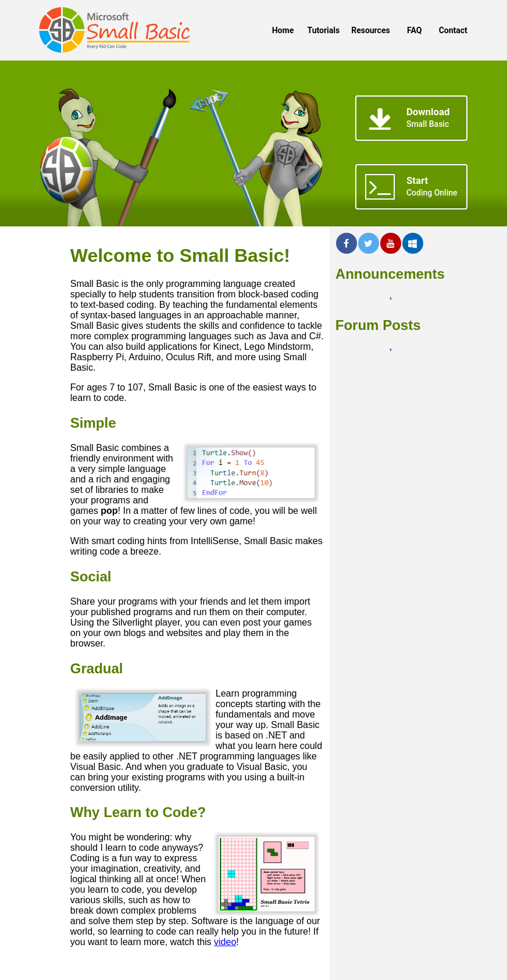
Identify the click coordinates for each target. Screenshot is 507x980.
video (225, 942)
